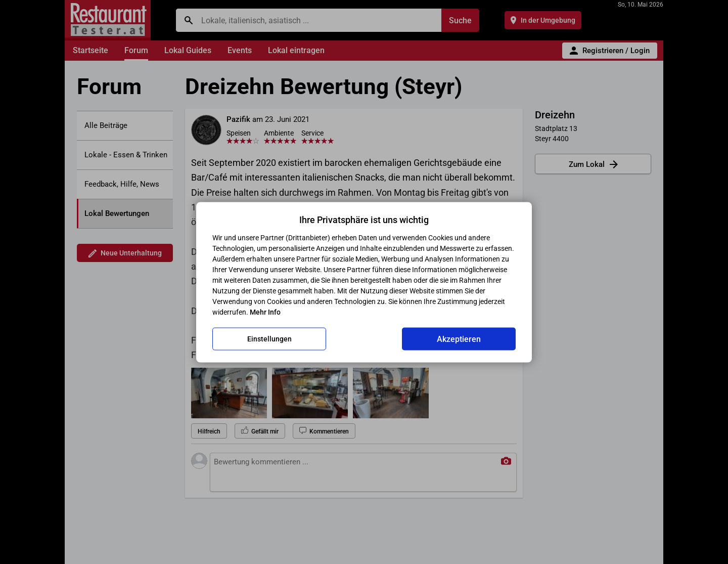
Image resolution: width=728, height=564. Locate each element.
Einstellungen (269, 339)
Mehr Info (265, 312)
